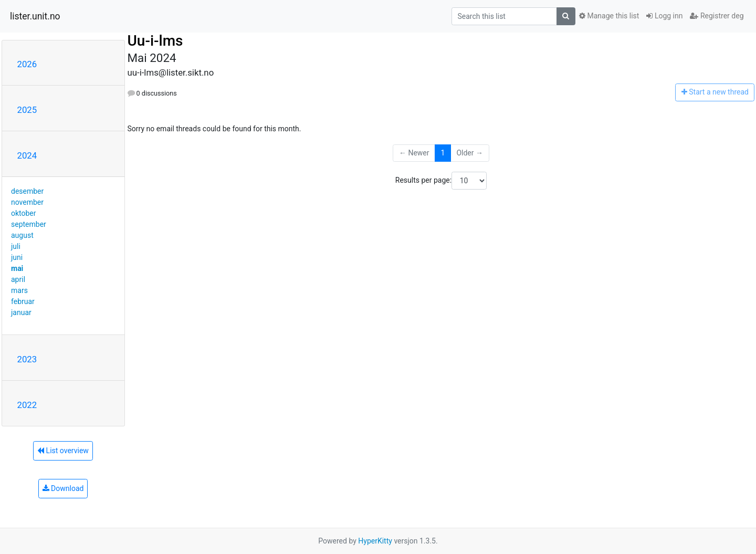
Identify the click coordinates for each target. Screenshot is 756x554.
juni (17, 257)
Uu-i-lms (155, 41)
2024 (27, 155)
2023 (27, 359)
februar (23, 301)
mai (17, 268)
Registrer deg (717, 16)
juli (16, 246)
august (22, 235)
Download (63, 488)
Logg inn (664, 16)
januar (21, 312)
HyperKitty (375, 541)
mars (19, 290)
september (29, 224)
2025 (27, 110)
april (18, 279)
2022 (27, 405)
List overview (63, 451)
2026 (27, 64)
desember (27, 191)
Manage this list (609, 16)
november (27, 202)
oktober (24, 213)
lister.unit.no (35, 16)
